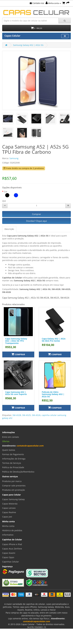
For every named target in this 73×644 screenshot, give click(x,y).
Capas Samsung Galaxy (13, 499)
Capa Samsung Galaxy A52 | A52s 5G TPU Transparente (16, 341)
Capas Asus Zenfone (12, 549)
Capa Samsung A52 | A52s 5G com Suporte (16, 393)
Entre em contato (11, 437)
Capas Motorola (10, 504)
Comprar (36, 214)
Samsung (14, 158)
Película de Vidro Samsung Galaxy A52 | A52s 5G (53, 394)
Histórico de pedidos (12, 530)
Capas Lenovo (9, 508)
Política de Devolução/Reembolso (18, 472)
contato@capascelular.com (30, 446)
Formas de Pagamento (13, 454)
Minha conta (53, 3)
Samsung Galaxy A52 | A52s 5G (28, 45)
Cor (6, 192)
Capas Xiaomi (9, 553)
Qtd (4, 201)
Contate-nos (37, 3)
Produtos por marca (12, 481)
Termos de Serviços (12, 463)
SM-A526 (36, 415)
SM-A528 (17, 415)
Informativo (8, 535)
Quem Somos (9, 450)
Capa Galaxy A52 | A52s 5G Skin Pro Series (54, 340)
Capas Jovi (7, 517)
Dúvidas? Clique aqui (36, 221)
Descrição (9, 229)
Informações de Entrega (14, 459)
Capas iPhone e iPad (12, 544)
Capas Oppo (8, 557)
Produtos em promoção (13, 490)
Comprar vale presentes (14, 486)
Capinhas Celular (11, 562)
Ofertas (6, 441)
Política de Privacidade (13, 467)
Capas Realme (9, 512)
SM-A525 (26, 415)
